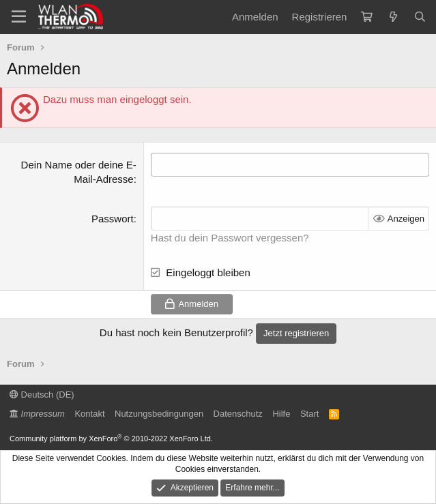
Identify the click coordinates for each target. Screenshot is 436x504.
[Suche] (420, 17)
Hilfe (281, 414)
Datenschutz (238, 414)
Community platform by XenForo (111, 439)
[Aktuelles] (393, 17)
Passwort (113, 219)
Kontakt (89, 414)
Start (309, 414)
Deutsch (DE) (42, 395)
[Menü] (19, 17)
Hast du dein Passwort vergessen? (230, 238)
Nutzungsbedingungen (159, 414)
